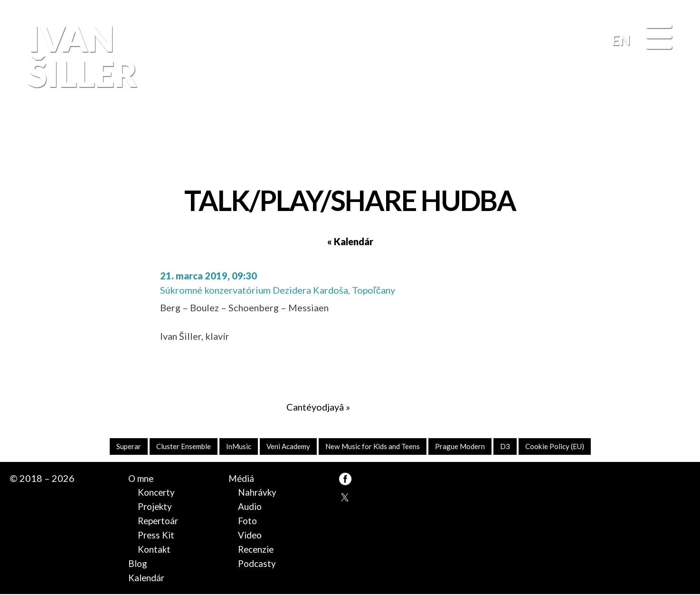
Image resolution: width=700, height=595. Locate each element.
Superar (122, 446)
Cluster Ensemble (178, 446)
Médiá (242, 479)
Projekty (156, 507)
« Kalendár (350, 241)
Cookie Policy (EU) (560, 446)
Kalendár (147, 578)
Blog (138, 564)
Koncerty (157, 493)
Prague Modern (464, 446)
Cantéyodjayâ (315, 407)
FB (671, 140)
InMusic (235, 446)
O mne (142, 479)
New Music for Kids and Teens (374, 446)
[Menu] (659, 38)
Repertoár (159, 521)
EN (621, 40)
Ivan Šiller (80, 56)
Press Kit (157, 535)
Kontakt (155, 549)
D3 (509, 446)
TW (345, 498)
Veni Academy (286, 446)
